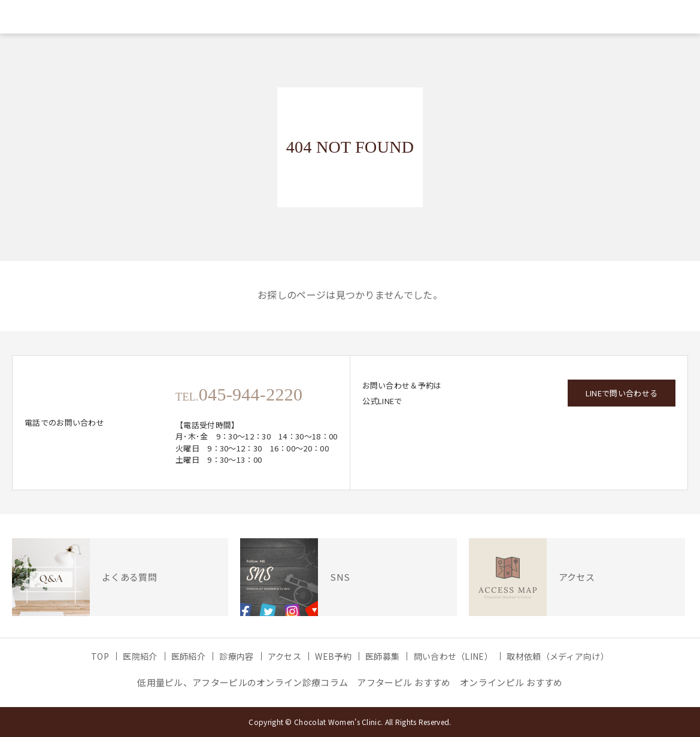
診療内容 (236, 656)
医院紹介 (140, 656)
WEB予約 (333, 656)
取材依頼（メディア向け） (558, 656)
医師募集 (382, 656)
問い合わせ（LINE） (453, 656)
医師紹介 (188, 656)
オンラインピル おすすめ (511, 682)
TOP (100, 656)
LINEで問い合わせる (622, 393)
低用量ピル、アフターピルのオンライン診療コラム (243, 682)
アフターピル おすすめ (404, 682)
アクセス (284, 656)
